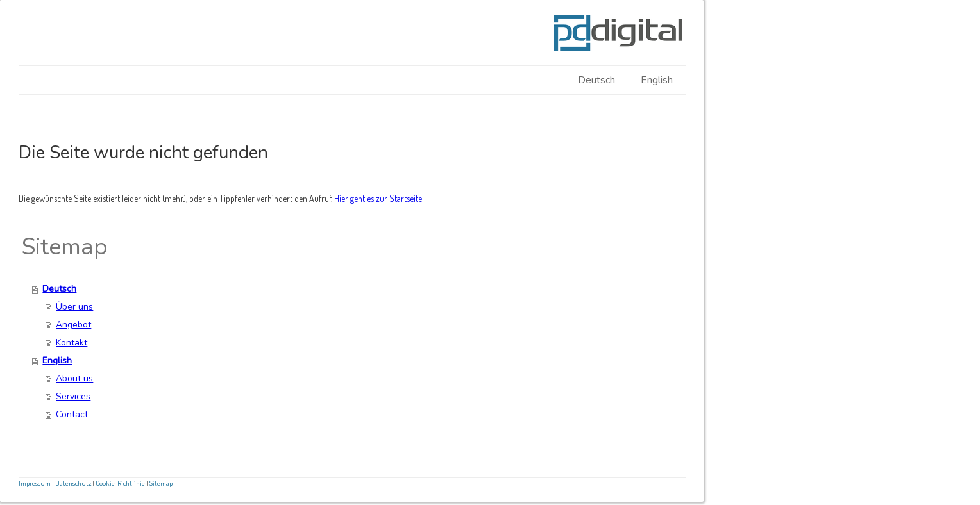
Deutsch (596, 80)
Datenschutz (73, 483)
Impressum (35, 483)
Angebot (73, 325)
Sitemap (161, 483)
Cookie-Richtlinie (120, 483)
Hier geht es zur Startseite (378, 198)
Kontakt (72, 343)
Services (73, 396)
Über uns (74, 307)
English (657, 80)
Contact (72, 414)
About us (74, 378)
